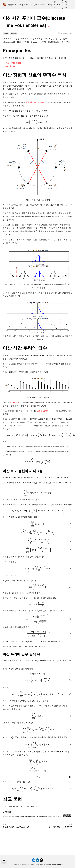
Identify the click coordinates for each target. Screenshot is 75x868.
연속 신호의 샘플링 (13, 63)
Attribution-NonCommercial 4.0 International (31, 817)
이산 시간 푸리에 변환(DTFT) (61, 827)
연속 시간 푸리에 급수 (35, 102)
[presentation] (37, 122)
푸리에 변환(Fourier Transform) (16, 827)
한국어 (55, 5)
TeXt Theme (59, 864)
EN (59, 4)
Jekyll (52, 864)
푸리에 (6, 33)
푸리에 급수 (10, 66)
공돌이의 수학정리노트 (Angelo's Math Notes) (30, 4)
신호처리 (14, 33)
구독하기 (8, 812)
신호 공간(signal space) (46, 411)
